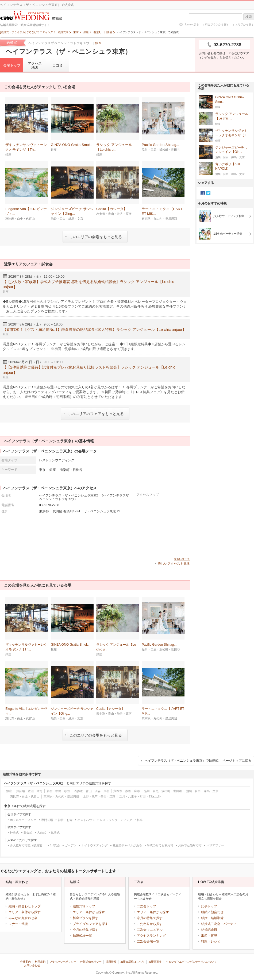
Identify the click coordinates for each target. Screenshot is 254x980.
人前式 (42, 832)
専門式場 (47, 820)
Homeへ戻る (191, 24)
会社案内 (25, 962)
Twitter (208, 193)
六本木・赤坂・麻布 (127, 791)
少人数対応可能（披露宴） (28, 845)
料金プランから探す (217, 24)
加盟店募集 (155, 962)
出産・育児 (209, 936)
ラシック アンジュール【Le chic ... (232, 116)
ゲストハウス (86, 820)
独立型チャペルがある (127, 845)
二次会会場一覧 (148, 942)
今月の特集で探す (86, 930)
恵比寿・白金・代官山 (25, 796)
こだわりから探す (150, 924)
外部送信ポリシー (91, 962)
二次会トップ (147, 906)
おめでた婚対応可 (190, 845)
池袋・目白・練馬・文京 (202, 791)
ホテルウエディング (23, 820)
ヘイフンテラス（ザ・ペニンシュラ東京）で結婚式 (198, 761)
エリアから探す (245, 24)
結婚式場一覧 (82, 936)
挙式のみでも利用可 (160, 845)
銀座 (98, 43)
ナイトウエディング (95, 845)
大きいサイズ (182, 559)
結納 (204, 912)
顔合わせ (217, 912)
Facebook (203, 193)
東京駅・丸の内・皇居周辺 (61, 796)
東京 (42, 470)
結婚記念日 (209, 930)
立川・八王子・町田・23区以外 (140, 796)
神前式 (14, 832)
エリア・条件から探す (25, 912)
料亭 (140, 820)
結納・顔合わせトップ (25, 906)
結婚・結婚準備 (212, 918)
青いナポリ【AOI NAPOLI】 (228, 166)
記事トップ (209, 906)
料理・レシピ (211, 942)
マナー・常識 (18, 924)
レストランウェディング (116, 820)
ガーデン (71, 845)
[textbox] (215, 17)
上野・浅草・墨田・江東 (99, 796)
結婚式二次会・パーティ (219, 924)
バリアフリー (215, 845)
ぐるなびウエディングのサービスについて (191, 962)
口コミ (58, 65)
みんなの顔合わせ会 (23, 918)
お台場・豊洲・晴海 (29, 791)
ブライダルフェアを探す (90, 924)
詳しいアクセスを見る (174, 564)
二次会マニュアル (150, 930)
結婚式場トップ (84, 906)
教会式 (28, 832)
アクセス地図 (35, 66)
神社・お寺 (65, 820)
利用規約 (40, 962)
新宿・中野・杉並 (58, 791)
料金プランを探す (86, 918)
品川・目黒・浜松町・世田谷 (163, 791)
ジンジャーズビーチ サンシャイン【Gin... (232, 150)
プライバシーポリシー (63, 962)
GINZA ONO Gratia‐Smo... (230, 100)
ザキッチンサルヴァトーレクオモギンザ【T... (232, 133)
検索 (249, 17)
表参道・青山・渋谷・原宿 (92, 791)
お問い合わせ (32, 965)
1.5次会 (55, 845)
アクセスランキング (151, 936)
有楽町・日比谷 (71, 470)
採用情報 (111, 962)
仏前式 (55, 832)
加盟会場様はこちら (132, 962)
